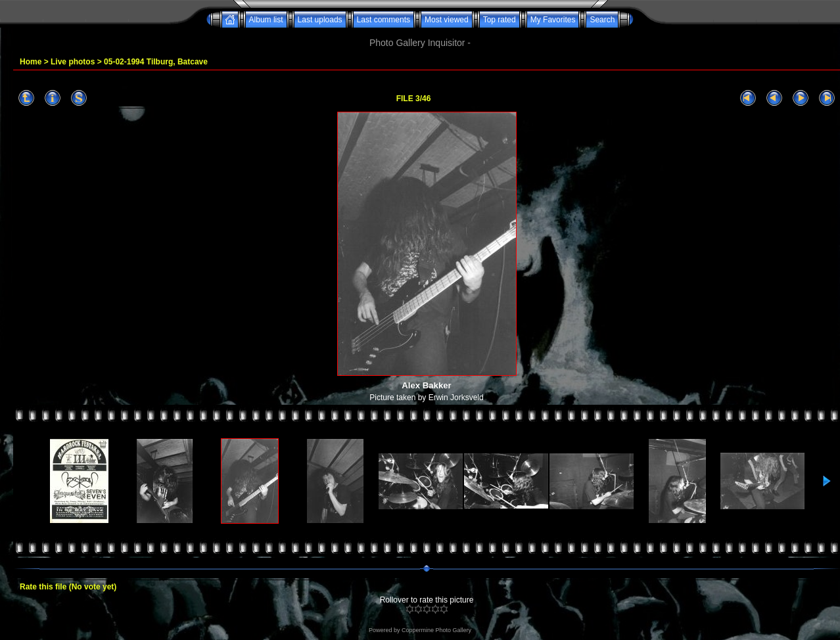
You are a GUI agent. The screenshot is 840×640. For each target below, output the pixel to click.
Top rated (500, 20)
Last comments (384, 20)
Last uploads (320, 20)
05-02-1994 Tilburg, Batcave (156, 62)
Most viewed (447, 20)
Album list (266, 20)
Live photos (73, 62)
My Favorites (553, 20)
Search (602, 20)
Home (31, 62)
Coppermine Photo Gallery (436, 630)
